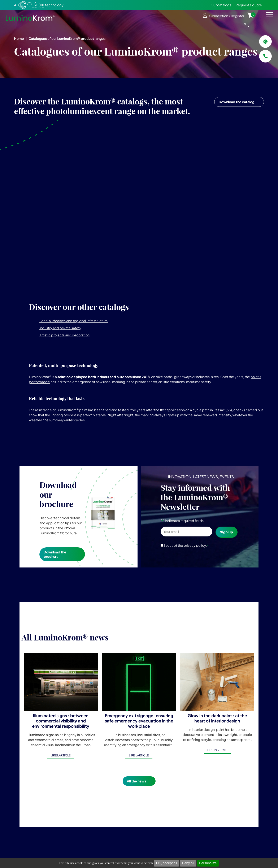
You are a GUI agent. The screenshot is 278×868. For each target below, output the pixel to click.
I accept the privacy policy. (186, 545)
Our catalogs (221, 5)
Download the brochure (55, 554)
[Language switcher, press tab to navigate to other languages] (247, 24)
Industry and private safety (60, 328)
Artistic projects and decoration (64, 335)
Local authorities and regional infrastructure (74, 321)
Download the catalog (236, 102)
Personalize (208, 863)
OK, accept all (166, 863)
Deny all (188, 863)
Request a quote (249, 5)
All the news (136, 781)
